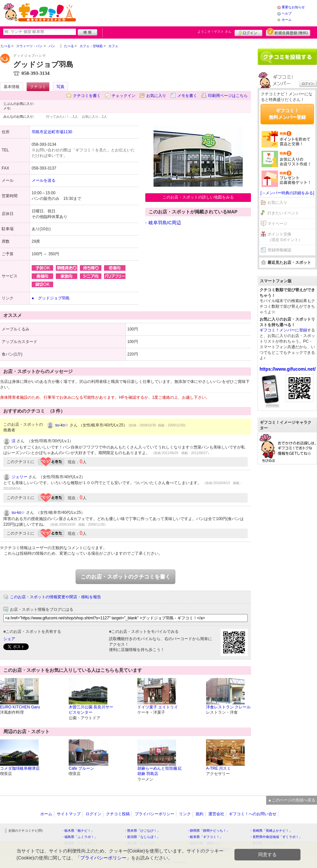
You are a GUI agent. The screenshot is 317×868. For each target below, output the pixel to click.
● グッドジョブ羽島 (51, 298)
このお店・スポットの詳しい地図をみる (198, 197)
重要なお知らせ (293, 7)
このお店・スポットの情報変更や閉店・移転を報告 (55, 597)
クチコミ (38, 87)
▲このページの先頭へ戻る (292, 800)
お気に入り (156, 96)
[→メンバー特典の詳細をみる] (287, 193)
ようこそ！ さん (214, 31)
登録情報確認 (279, 250)
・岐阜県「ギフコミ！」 (205, 837)
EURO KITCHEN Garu (20, 707)
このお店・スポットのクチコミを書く (125, 577)
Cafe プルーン (81, 768)
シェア (9, 639)
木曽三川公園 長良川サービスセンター (91, 710)
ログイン (248, 32)
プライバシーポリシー (155, 814)
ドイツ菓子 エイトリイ (158, 707)
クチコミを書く (87, 96)
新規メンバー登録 (288, 32)
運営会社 (216, 814)
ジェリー (19, 477)
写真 (60, 87)
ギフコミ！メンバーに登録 (283, 330)
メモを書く (187, 96)
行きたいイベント (283, 213)
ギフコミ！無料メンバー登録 (287, 114)
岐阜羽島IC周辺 (165, 223)
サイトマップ (69, 814)
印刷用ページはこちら (228, 96)
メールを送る (44, 180)
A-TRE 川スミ (218, 768)
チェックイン (123, 96)
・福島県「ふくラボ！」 (79, 837)
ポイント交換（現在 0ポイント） (285, 237)
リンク (185, 814)
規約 (199, 814)
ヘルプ (287, 13)
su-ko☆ (62, 425)
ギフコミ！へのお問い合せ (253, 814)
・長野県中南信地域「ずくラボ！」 (276, 837)
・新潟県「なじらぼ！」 (142, 837)
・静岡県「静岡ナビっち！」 (208, 831)
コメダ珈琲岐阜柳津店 (20, 768)
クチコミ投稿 (118, 814)
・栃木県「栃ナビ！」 (78, 831)
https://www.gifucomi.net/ (288, 369)
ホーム (287, 20)
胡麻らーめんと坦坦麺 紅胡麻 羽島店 (160, 771)
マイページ (277, 224)
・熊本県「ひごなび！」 (142, 831)
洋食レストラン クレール (228, 707)
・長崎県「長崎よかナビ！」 (271, 831)
